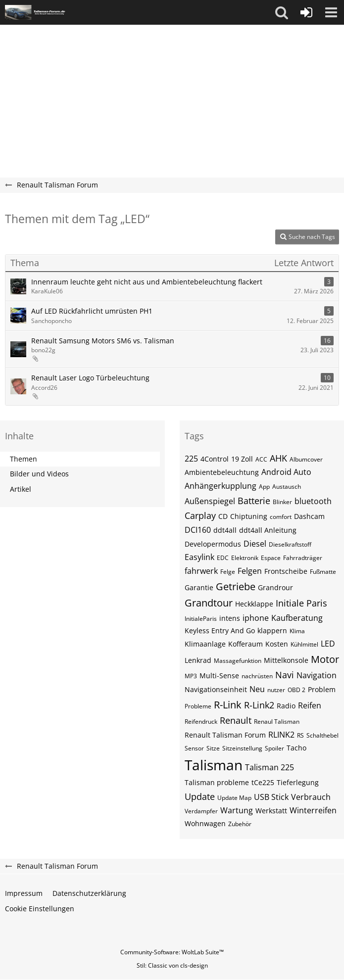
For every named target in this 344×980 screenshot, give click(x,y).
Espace (271, 558)
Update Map (234, 798)
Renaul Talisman (277, 722)
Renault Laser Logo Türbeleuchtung (90, 378)
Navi (285, 675)
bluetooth (313, 501)
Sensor (194, 748)
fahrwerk (201, 571)
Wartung (237, 810)
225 (191, 459)
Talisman (214, 765)
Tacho (296, 748)
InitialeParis (201, 619)
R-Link (228, 705)
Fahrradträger (303, 558)
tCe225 (263, 782)
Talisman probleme (217, 782)
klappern (272, 630)
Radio (286, 706)
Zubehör (240, 824)
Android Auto (286, 472)
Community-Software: (172, 952)
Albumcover (306, 459)
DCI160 (198, 530)
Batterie (254, 501)
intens (230, 618)
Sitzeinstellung (242, 748)
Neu (257, 689)
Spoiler (274, 748)
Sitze (213, 748)
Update (200, 796)
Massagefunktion (238, 661)
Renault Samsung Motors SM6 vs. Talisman (103, 341)
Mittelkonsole (286, 660)
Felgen (250, 571)
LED (328, 644)
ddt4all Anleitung (268, 530)
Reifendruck (201, 722)
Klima (297, 631)
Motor (325, 659)
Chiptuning (249, 516)
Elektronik (245, 558)
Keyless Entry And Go (220, 630)
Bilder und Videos (39, 474)
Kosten (277, 644)
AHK (278, 458)
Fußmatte (323, 572)
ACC (261, 459)
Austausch (287, 487)
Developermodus (213, 544)
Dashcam (309, 516)
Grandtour (209, 603)
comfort (281, 517)
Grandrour (275, 587)
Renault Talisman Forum (225, 735)
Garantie (199, 587)
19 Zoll (242, 459)
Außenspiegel (210, 501)
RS (300, 735)
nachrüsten (257, 676)
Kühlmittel (304, 644)
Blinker (282, 502)
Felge (228, 572)
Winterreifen (313, 810)
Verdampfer (201, 811)
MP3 (191, 676)
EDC (223, 558)
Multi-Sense (219, 676)
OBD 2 (296, 690)
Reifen (310, 705)
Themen (24, 459)
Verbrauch (311, 797)
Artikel (21, 489)
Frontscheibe (286, 571)
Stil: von (172, 965)
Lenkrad (198, 660)
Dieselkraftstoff (290, 544)
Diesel (255, 544)
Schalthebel (322, 735)
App (264, 487)
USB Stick (271, 797)
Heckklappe (254, 604)
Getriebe (236, 586)
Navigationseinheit (216, 689)
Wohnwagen (205, 823)
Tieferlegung (298, 782)
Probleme (198, 706)
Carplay (200, 515)
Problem (322, 689)
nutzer (276, 690)
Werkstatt (271, 811)
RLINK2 (281, 735)
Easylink (199, 557)
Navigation (317, 675)
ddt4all (225, 530)
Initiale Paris (301, 603)
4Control (215, 459)
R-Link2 (259, 705)
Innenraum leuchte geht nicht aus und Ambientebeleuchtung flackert (147, 282)
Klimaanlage (205, 644)
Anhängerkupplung (221, 486)
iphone (256, 618)
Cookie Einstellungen (40, 909)
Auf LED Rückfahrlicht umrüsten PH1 (92, 311)
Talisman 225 (270, 767)
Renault (236, 720)
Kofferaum (246, 644)
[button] (282, 12)
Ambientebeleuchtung (222, 472)
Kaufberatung (297, 618)
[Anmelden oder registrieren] (306, 12)
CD (223, 516)
